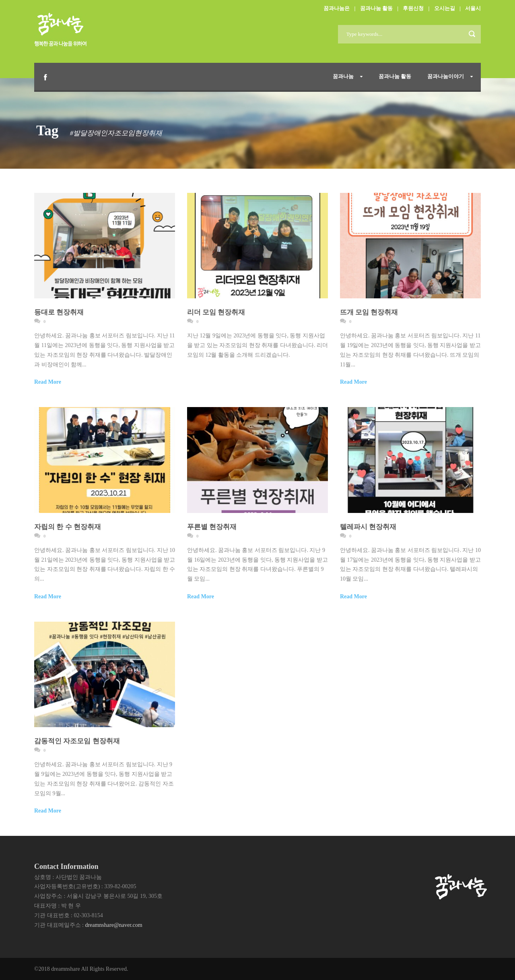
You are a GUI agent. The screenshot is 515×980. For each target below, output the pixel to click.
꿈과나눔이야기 (446, 76)
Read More (48, 382)
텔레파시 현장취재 (368, 527)
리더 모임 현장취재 (216, 312)
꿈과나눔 (343, 76)
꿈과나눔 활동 (376, 8)
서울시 (473, 8)
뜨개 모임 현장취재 (369, 312)
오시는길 (445, 8)
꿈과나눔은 (337, 8)
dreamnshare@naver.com (113, 925)
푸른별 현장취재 (212, 527)
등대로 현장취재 (59, 312)
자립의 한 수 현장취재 (68, 527)
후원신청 (413, 8)
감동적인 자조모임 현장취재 (77, 741)
